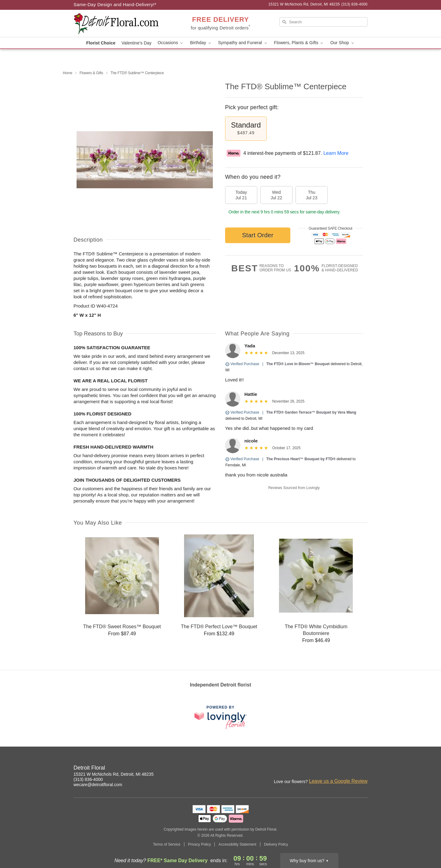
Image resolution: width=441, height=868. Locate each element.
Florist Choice (101, 43)
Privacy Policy (200, 844)
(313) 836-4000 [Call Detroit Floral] (88, 779)
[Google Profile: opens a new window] (363, 769)
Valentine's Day (137, 43)
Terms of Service (166, 844)
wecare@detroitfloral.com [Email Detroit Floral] (98, 785)
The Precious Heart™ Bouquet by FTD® (302, 459)
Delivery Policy (276, 844)
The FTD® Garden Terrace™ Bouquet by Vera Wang (311, 412)
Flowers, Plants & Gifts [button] (299, 43)
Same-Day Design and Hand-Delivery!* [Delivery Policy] (115, 4)
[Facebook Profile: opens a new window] (350, 769)
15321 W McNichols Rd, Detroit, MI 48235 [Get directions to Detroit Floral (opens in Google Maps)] (113, 774)
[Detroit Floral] (118, 24)
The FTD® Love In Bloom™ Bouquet (298, 364)
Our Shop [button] (342, 43)
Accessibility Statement (237, 844)
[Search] (323, 22)
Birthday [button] (201, 43)
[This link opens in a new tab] (221, 717)
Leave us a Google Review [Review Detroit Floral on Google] (338, 781)
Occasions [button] (171, 43)
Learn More (336, 153)
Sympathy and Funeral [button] (243, 43)
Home (68, 73)
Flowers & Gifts (91, 73)
